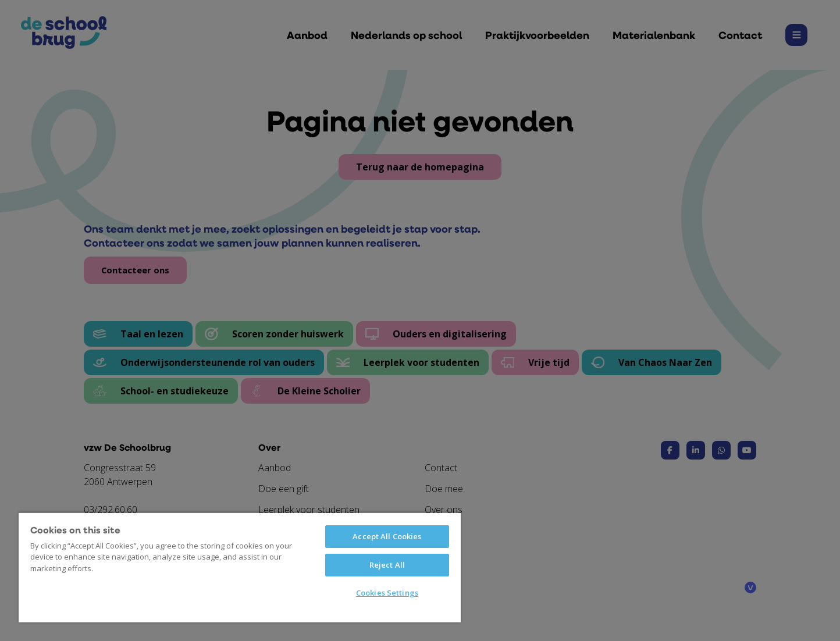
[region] (240, 567)
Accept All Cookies (387, 536)
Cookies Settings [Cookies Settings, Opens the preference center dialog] (387, 593)
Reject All (387, 565)
